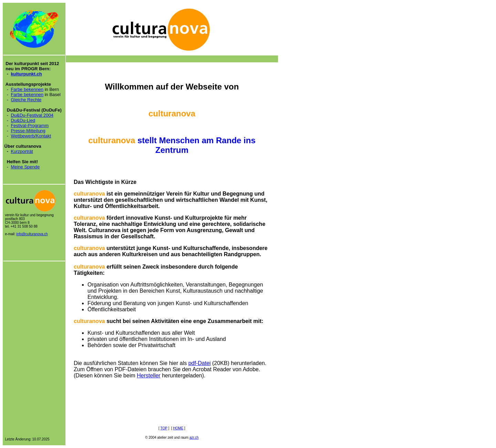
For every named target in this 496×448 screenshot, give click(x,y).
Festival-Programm (30, 126)
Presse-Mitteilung (28, 131)
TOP (164, 428)
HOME (178, 428)
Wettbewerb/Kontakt (31, 136)
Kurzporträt (22, 151)
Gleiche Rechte (26, 100)
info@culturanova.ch (32, 234)
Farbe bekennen (27, 89)
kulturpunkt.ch (26, 74)
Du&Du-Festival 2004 (32, 115)
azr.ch (194, 437)
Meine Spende (25, 167)
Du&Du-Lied (23, 120)
